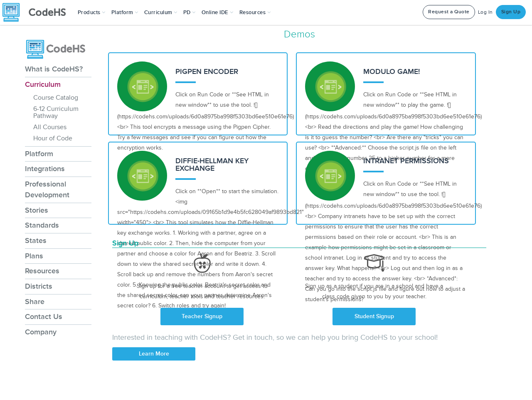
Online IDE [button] (218, 12)
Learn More (154, 354)
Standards (42, 225)
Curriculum (43, 84)
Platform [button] (125, 12)
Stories (37, 210)
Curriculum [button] (161, 12)
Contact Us (44, 317)
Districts (39, 286)
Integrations (45, 169)
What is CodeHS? (54, 69)
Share (35, 302)
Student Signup (374, 316)
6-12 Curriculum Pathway (56, 112)
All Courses (50, 127)
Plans (34, 256)
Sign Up (511, 12)
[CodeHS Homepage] (37, 12)
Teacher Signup (202, 316)
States (36, 240)
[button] (92, 12)
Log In (485, 12)
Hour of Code (53, 138)
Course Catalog (56, 98)
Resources (42, 271)
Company (41, 332)
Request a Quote (449, 12)
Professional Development (47, 189)
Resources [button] (255, 12)
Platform (39, 154)
